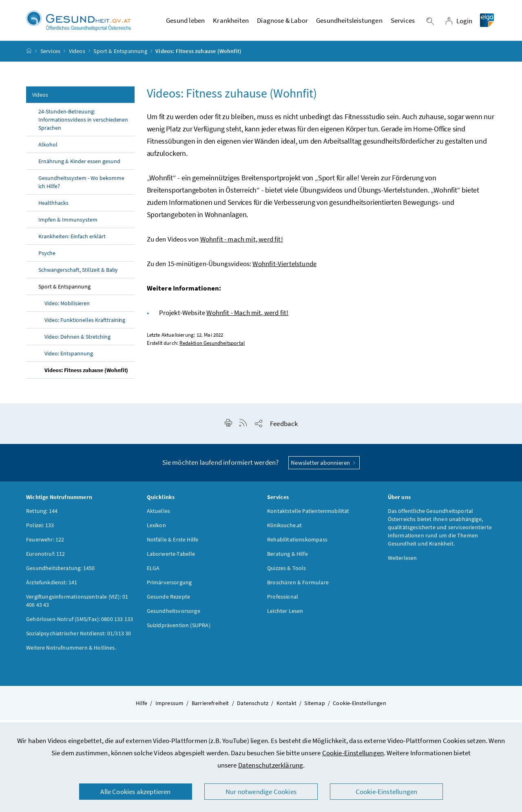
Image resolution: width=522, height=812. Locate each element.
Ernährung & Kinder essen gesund (80, 165)
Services (50, 55)
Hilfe (142, 707)
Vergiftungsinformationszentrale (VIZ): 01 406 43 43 (77, 604)
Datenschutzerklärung (271, 765)
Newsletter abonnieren (324, 466)
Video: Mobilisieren (67, 307)
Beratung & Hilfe (288, 557)
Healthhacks (53, 206)
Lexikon (156, 529)
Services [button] (403, 22)
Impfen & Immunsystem (68, 223)
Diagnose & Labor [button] (282, 22)
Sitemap (314, 707)
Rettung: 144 (42, 515)
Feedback (284, 427)
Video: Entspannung (69, 357)
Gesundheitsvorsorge (174, 615)
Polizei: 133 (40, 529)
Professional (283, 600)
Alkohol (48, 148)
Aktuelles (159, 515)
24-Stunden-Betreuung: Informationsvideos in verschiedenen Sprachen (83, 123)
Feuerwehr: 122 (45, 543)
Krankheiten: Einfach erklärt (72, 240)
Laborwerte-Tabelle (171, 557)
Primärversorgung (169, 586)
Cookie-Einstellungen (353, 753)
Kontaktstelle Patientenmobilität (308, 515)
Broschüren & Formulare (298, 586)
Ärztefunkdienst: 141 (52, 586)
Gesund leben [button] (185, 22)
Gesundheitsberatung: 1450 (60, 572)
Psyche (47, 257)
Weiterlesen (403, 561)
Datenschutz (253, 707)
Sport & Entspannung (120, 55)
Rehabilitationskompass (297, 543)
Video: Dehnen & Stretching (77, 340)
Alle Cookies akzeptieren (135, 792)
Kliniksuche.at (284, 529)
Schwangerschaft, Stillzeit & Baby (78, 273)
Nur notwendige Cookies (261, 792)
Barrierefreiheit (210, 707)
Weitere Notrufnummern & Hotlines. (71, 651)
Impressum (170, 707)
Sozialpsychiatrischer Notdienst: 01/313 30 (79, 637)
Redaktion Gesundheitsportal (212, 347)
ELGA (153, 572)
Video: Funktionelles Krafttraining (85, 324)
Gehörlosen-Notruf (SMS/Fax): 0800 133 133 (80, 623)
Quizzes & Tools (287, 572)
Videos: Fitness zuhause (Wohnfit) (86, 374)
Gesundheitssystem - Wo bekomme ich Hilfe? (81, 186)
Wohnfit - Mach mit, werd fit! (247, 316)
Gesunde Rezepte (169, 600)
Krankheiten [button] (231, 22)
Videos (77, 55)
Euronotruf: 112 (46, 557)
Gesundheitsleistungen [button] (349, 22)
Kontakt (286, 707)
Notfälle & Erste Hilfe (173, 543)
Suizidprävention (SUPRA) (179, 629)
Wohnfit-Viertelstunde (284, 267)
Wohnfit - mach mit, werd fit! (242, 243)
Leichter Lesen (285, 615)
